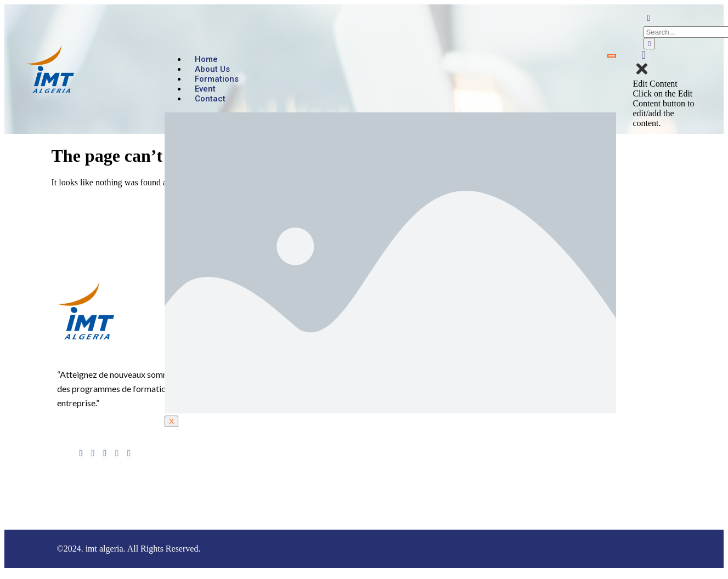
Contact (210, 99)
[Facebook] (81, 453)
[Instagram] (129, 453)
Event (205, 89)
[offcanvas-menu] (643, 56)
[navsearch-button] (648, 18)
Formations (217, 79)
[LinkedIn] (105, 453)
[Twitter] (93, 453)
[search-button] (649, 44)
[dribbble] (117, 453)
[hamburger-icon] (612, 56)
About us (212, 69)
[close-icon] (642, 74)
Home (206, 59)
